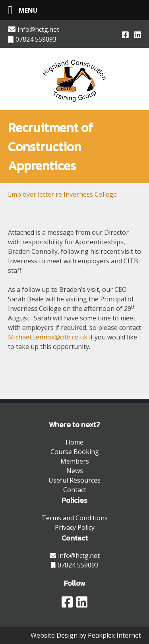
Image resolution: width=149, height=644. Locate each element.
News (75, 471)
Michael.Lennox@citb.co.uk (48, 337)
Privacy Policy (75, 527)
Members (75, 461)
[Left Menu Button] (20, 10)
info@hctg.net (34, 29)
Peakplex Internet (114, 635)
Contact (75, 490)
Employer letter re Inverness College (62, 194)
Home (74, 442)
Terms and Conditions (75, 518)
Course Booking (75, 452)
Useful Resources (74, 480)
